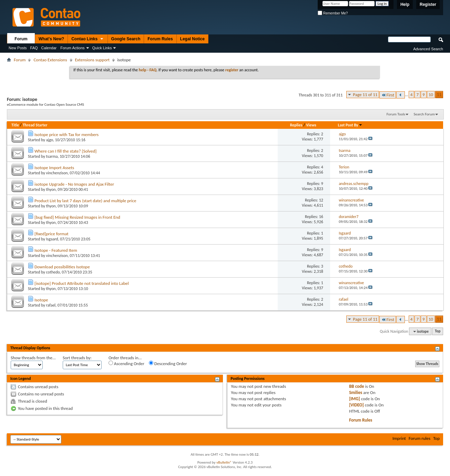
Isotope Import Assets (54, 168)
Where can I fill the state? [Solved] (65, 151)
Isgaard (52, 239)
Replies (296, 125)
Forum (21, 39)
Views (311, 125)
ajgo (50, 140)
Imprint (399, 438)
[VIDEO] (356, 405)
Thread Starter (35, 125)
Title (15, 125)
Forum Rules (160, 39)
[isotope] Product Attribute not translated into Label (82, 283)
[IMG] (355, 399)
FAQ (34, 48)
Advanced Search (428, 49)
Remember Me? (333, 13)
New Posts (18, 48)
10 (431, 95)
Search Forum (425, 114)
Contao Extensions (50, 60)
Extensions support (93, 60)
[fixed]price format (52, 234)
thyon (51, 189)
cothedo (53, 272)
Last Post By (350, 125)
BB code (356, 386)
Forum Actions (72, 48)
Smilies (356, 392)
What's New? (51, 39)
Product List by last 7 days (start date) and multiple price (85, 201)
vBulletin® (224, 462)
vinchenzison (57, 173)
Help (405, 4)
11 (439, 95)
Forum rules (420, 438)
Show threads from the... (33, 358)
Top (438, 332)
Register (428, 4)
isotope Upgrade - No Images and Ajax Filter (74, 184)
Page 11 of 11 (365, 95)
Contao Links (88, 39)
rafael (51, 305)
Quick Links (102, 48)
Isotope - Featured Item (56, 250)
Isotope (41, 300)
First (388, 95)
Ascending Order (126, 363)
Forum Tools (396, 114)
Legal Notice (192, 39)
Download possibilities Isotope (62, 267)
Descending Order (168, 363)
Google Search (126, 39)
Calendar (49, 48)
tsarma (52, 156)
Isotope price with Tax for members (67, 134)
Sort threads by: (77, 358)
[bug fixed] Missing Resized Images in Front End (77, 217)
